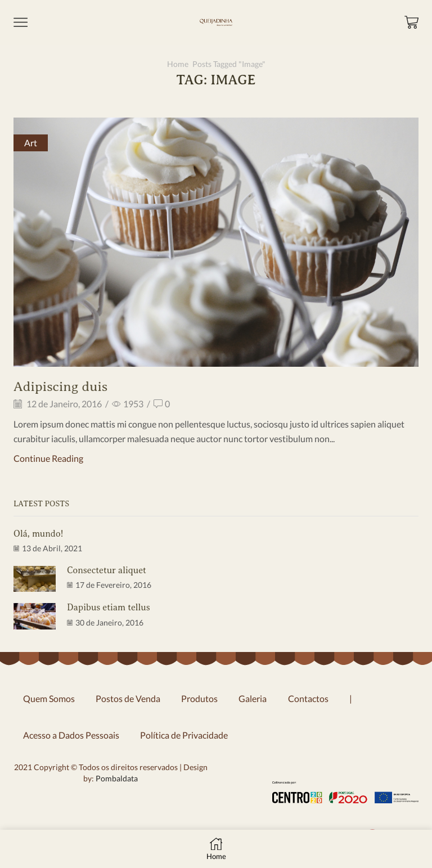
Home (178, 64)
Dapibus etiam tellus (109, 608)
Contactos (308, 698)
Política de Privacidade (184, 735)
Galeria (253, 698)
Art (31, 143)
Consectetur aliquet (107, 570)
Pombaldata (116, 778)
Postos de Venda (128, 698)
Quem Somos (49, 698)
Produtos (199, 698)
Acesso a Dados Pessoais (71, 735)
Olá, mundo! (38, 534)
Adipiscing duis (60, 386)
